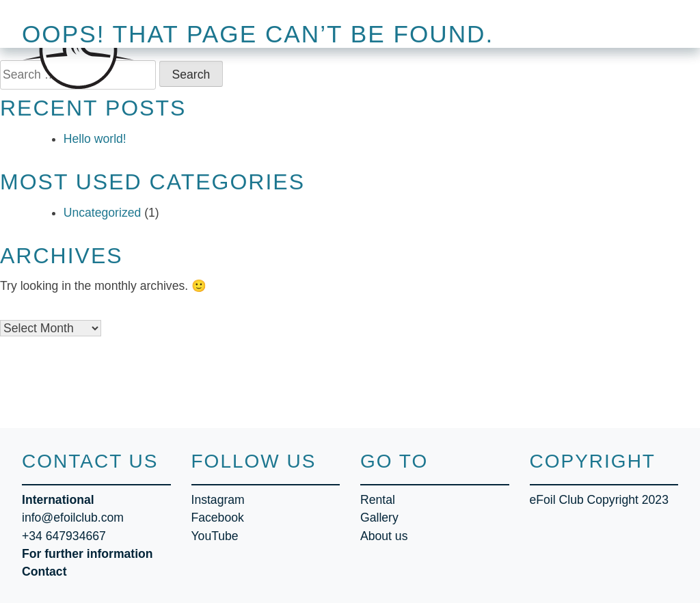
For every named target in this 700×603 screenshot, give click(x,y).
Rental (378, 500)
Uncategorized (102, 213)
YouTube (215, 536)
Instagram (218, 500)
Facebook (218, 518)
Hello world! (95, 139)
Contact (44, 572)
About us (384, 536)
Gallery (379, 518)
